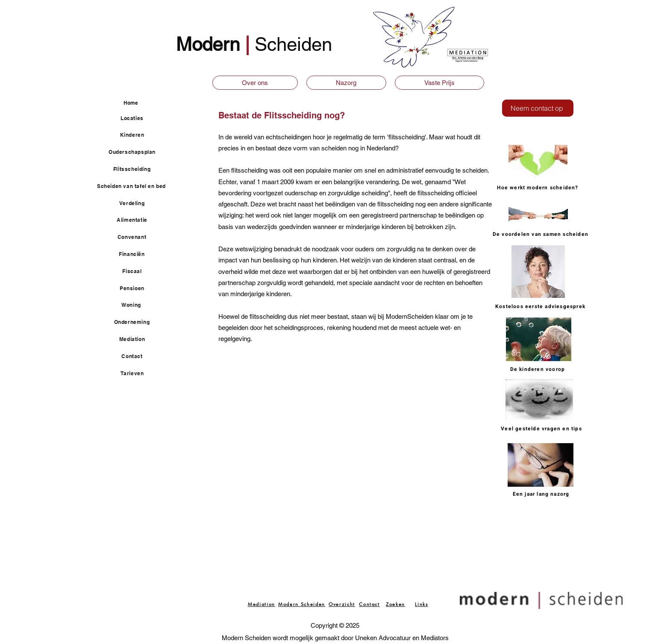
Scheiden (293, 44)
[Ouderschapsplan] (137, 152)
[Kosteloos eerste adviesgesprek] (541, 306)
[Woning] (136, 305)
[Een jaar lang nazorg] (542, 494)
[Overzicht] (342, 604)
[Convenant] (137, 237)
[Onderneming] (137, 322)
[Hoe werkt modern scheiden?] (539, 188)
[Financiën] (137, 254)
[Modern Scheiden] (302, 604)
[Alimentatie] (137, 220)
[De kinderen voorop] (538, 369)
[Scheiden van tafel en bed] (136, 186)
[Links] (422, 604)
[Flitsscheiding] (137, 169)
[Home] (144, 103)
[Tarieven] (137, 373)
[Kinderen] (137, 135)
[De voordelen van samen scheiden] (541, 234)
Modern (210, 44)
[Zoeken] (395, 604)
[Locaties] (137, 118)
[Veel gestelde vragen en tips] (542, 429)
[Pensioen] (137, 288)
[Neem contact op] (538, 108)
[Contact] (137, 356)
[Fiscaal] (137, 271)
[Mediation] (137, 339)
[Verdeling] (137, 203)
